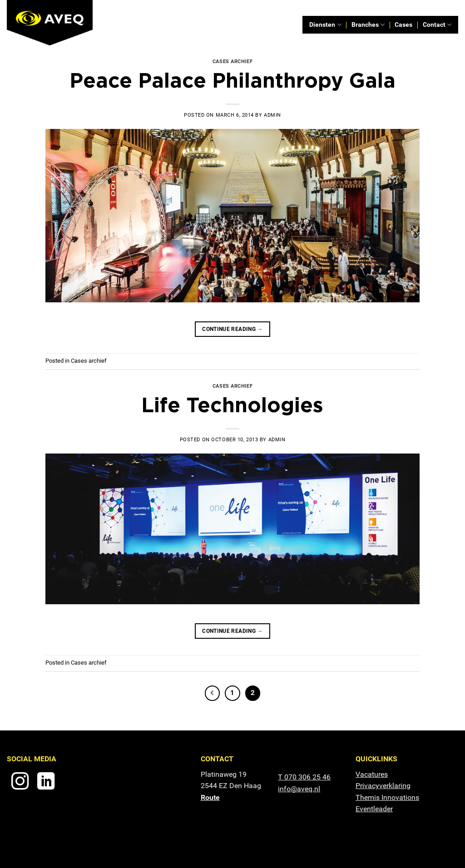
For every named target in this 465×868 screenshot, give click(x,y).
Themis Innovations (387, 797)
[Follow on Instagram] (20, 782)
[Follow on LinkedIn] (46, 782)
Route (210, 797)
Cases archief (232, 62)
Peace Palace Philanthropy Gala (232, 80)
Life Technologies (232, 404)
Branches (368, 25)
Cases (403, 25)
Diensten (325, 25)
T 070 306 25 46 (304, 777)
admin (272, 115)
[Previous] (213, 693)
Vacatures (372, 774)
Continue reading (232, 329)
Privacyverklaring (383, 786)
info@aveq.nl (299, 789)
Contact (437, 25)
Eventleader (374, 809)
